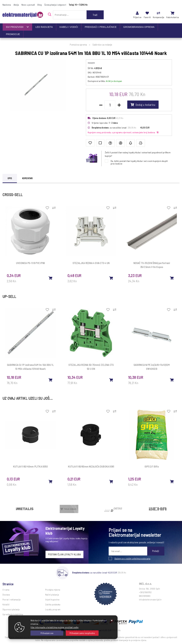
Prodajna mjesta (53, 590)
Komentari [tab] (27, 178)
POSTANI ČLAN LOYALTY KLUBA (64, 554)
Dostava (6, 595)
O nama (6, 590)
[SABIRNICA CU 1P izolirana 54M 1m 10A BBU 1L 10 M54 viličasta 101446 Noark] (51, 380)
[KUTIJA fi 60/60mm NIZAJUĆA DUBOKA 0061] (111, 481)
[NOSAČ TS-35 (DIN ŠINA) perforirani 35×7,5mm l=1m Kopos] (172, 278)
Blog (40, 5)
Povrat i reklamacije (12, 600)
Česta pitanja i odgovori (55, 5)
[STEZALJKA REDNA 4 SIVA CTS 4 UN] (111, 278)
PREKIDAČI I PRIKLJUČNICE (101, 27)
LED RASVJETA (44, 27)
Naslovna (7, 5)
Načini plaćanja (52, 595)
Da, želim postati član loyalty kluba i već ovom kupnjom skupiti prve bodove (139, 162)
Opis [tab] (10, 178)
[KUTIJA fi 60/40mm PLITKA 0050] (51, 481)
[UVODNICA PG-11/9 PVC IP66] (51, 278)
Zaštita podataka (53, 604)
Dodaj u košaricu (143, 105)
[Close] (47, 633)
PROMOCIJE (13, 34)
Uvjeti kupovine (52, 600)
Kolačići (6, 604)
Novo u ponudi (28, 5)
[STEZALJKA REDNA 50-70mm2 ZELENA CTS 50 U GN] (111, 380)
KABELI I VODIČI (69, 27)
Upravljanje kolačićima (13, 614)
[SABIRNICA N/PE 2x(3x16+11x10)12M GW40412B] (172, 380)
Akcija (16, 5)
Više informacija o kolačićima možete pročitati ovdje (54, 627)
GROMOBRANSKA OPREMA (139, 27)
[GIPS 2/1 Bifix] (172, 481)
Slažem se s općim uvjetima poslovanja (132, 559)
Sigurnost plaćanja (11, 609)
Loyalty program (53, 609)
